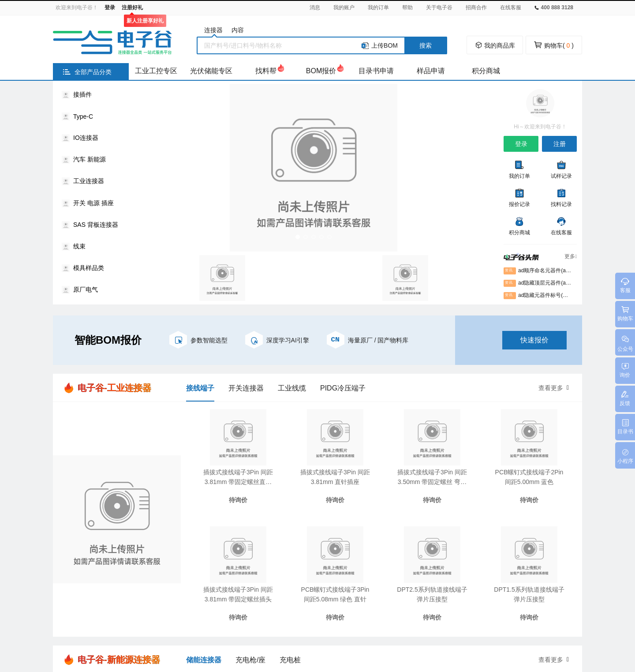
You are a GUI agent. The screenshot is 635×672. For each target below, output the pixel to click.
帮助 (407, 8)
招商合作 (476, 8)
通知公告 (413, 541)
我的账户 (344, 8)
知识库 (224, 525)
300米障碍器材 (485, 621)
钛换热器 (444, 621)
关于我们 (413, 525)
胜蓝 (138, 621)
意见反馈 (284, 556)
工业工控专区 (156, 71)
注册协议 (336, 525)
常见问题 (284, 541)
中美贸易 (327, 621)
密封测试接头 (405, 621)
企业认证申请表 (349, 556)
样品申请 (431, 71)
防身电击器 (362, 621)
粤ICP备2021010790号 (384, 637)
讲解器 (523, 621)
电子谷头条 (230, 556)
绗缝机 (200, 621)
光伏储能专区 (211, 71)
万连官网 (111, 621)
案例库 (224, 541)
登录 (110, 8)
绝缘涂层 (553, 621)
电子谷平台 (167, 621)
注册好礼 (132, 8)
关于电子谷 (439, 8)
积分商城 (486, 71)
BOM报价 (321, 71)
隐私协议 (336, 541)
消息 (315, 8)
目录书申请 (376, 71)
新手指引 (284, 525)
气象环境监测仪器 (243, 621)
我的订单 (378, 8)
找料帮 (266, 71)
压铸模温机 (291, 621)
